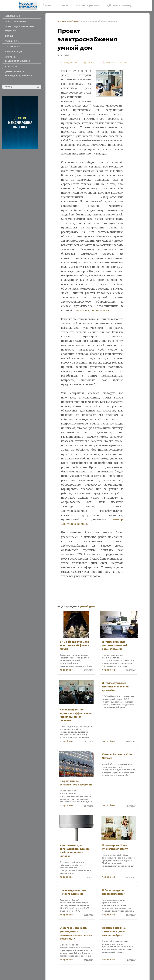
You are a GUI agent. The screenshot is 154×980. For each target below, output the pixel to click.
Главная (47, 5)
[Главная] (28, 5)
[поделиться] (69, 63)
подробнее (66, 670)
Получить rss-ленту (119, 5)
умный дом (72, 21)
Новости (64, 5)
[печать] (90, 63)
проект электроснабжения (91, 310)
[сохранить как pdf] (114, 63)
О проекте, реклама (88, 5)
